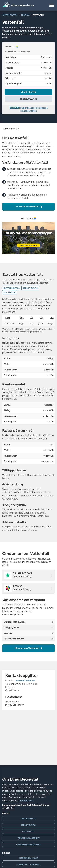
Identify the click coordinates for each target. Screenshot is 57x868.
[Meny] (52, 6)
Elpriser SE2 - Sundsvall (28, 865)
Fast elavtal (28, 832)
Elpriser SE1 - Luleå (29, 858)
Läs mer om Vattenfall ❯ (29, 648)
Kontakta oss (27, 801)
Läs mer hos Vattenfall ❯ (29, 207)
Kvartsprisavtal (29, 819)
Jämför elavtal (10, 15)
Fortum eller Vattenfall (29, 845)
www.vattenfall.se (25, 681)
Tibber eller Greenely (29, 838)
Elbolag (25, 15)
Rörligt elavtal (29, 825)
